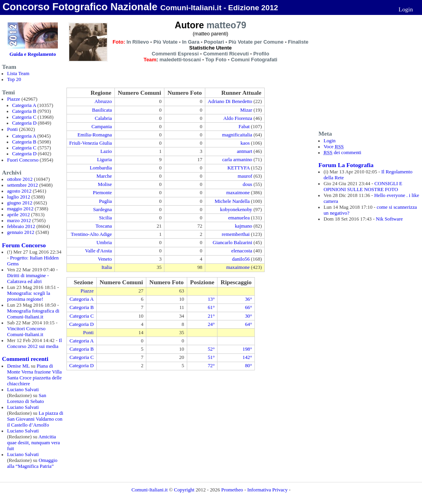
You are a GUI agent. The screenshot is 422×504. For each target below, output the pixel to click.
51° (211, 357)
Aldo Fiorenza (238, 118)
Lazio (106, 151)
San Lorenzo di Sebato (27, 398)
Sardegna (103, 210)
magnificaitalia (237, 135)
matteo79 (226, 25)
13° (211, 299)
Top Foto (216, 60)
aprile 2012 (18, 215)
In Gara (191, 42)
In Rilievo (138, 42)
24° (211, 324)
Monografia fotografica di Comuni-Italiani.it (33, 314)
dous (247, 184)
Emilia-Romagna (95, 135)
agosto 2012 (19, 191)
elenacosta (242, 251)
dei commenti (343, 153)
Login (406, 9)
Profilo (261, 54)
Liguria (105, 160)
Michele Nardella (232, 201)
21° (211, 316)
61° (211, 307)
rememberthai (236, 234)
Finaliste (298, 42)
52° (211, 349)
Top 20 (14, 79)
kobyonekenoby (236, 210)
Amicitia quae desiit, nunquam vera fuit (33, 443)
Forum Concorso (24, 245)
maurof (245, 176)
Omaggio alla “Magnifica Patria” (32, 463)
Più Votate (166, 42)
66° (249, 307)
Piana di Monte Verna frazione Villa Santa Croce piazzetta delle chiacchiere (34, 375)
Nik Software (390, 219)
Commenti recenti (25, 359)
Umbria (104, 243)
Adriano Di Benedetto (230, 101)
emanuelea (239, 218)
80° (249, 366)
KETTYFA (239, 168)
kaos (245, 143)
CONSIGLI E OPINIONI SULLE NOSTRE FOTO (363, 187)
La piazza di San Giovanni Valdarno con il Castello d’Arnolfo (35, 419)
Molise (105, 184)
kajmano (243, 226)
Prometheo (232, 490)
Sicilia (106, 218)
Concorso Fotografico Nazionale (80, 7)
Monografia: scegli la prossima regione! (29, 296)
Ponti (12, 129)
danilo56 (241, 259)
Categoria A (24, 105)
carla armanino (237, 160)
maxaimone (238, 193)
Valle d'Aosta (98, 251)
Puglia (106, 201)
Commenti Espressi (175, 54)
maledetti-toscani (180, 60)
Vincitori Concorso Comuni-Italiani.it (26, 332)
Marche (104, 176)
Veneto (105, 259)
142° (247, 357)
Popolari (214, 42)
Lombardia (101, 168)
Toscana (104, 226)
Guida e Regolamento (33, 54)
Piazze (14, 99)
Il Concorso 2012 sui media (34, 343)
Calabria (103, 118)
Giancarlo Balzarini (233, 243)
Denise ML (18, 366)
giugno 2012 (20, 203)
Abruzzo (103, 101)
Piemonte (102, 193)
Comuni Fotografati (254, 60)
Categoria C (24, 117)
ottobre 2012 (20, 179)
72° (211, 366)
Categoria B (24, 111)
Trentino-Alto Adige (91, 234)
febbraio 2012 (21, 226)
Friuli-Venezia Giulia (90, 143)
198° (247, 349)
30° (249, 316)
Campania (101, 127)
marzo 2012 (19, 221)
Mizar (246, 110)
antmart (244, 151)
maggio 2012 (20, 209)
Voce (334, 147)
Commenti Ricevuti (226, 54)
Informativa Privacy (268, 490)
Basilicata (102, 110)
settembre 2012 (23, 185)
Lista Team (18, 74)
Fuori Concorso (23, 160)
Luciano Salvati (23, 390)
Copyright (185, 490)
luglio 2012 (19, 197)
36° (249, 299)
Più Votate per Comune (256, 42)
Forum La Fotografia (346, 165)
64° (249, 324)
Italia (107, 267)
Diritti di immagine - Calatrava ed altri (28, 279)
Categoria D (24, 123)
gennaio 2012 (21, 232)
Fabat (244, 127)
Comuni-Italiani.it (149, 490)
